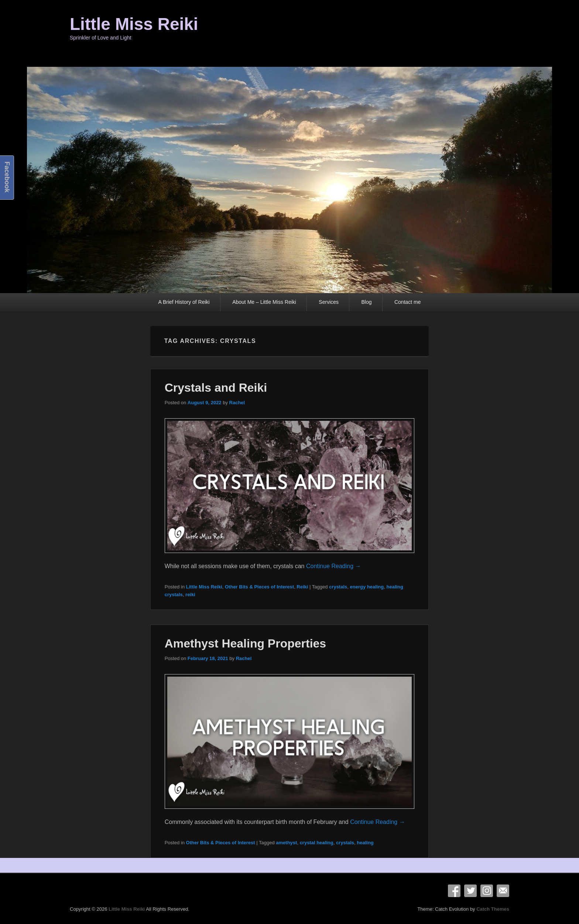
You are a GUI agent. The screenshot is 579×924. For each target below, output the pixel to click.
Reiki (302, 587)
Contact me (408, 302)
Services (329, 302)
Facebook (454, 891)
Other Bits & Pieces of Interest (259, 587)
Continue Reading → (334, 566)
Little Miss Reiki (134, 24)
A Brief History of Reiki (184, 302)
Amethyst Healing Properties (245, 643)
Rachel (237, 403)
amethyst (286, 843)
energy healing (367, 587)
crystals (338, 587)
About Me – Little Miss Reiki (264, 302)
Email (503, 891)
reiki (190, 595)
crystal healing (317, 843)
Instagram (487, 891)
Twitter (470, 891)
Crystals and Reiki (216, 388)
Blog (366, 302)
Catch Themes (493, 909)
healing (365, 843)
